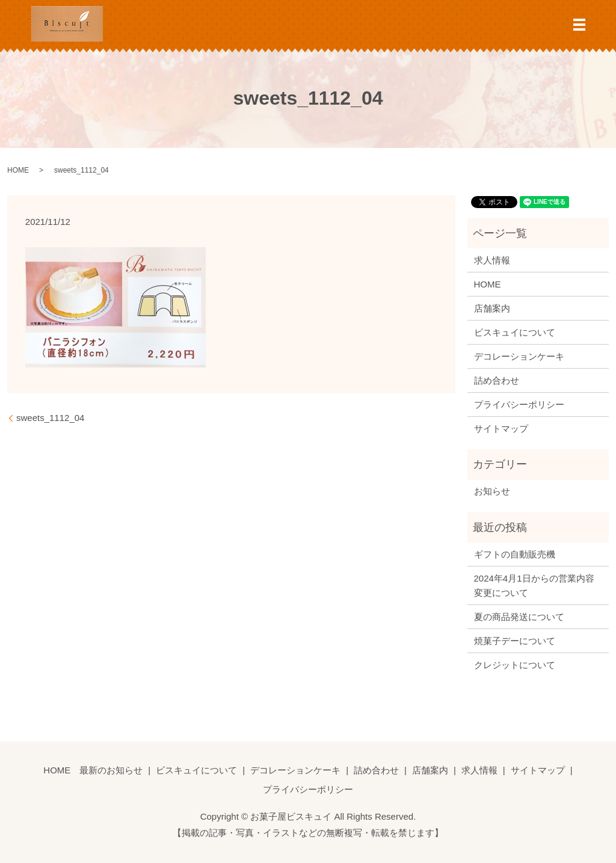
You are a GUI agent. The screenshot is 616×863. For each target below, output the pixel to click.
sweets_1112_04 (50, 418)
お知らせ (492, 491)
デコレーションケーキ (519, 356)
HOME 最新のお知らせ (93, 770)
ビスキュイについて (515, 332)
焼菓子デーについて (515, 641)
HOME (18, 170)
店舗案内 (492, 308)
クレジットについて (515, 665)
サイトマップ (501, 428)
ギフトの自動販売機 (515, 554)
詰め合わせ (497, 380)
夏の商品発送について (519, 617)
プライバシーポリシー (519, 404)
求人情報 (492, 260)
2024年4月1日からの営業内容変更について (534, 585)
